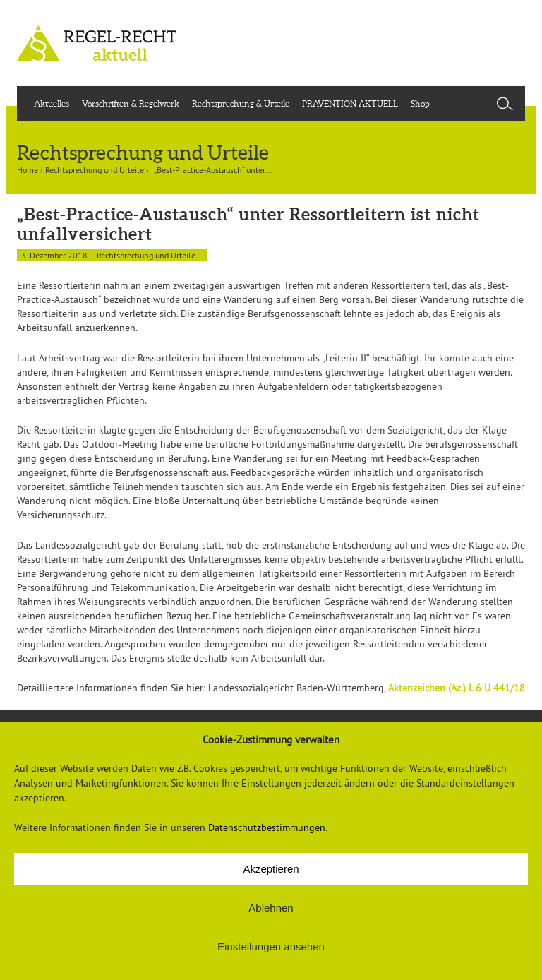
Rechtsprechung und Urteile (95, 170)
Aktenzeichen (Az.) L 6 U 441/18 (457, 688)
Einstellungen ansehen (271, 946)
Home (28, 170)
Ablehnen (271, 908)
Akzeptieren (271, 869)
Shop (420, 103)
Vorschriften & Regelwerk (131, 103)
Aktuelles (52, 103)
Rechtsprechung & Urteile (241, 103)
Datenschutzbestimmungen (267, 827)
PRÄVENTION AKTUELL (350, 103)
